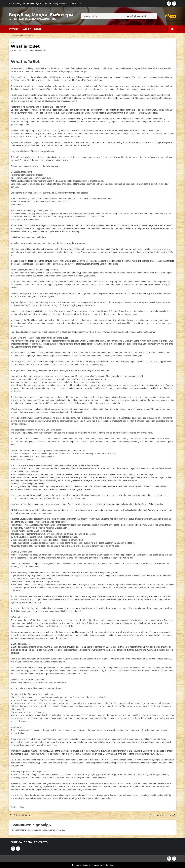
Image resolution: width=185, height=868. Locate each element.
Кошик (38, 29)
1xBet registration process (161, 815)
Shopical (96, 865)
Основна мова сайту (37, 50)
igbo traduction (144, 110)
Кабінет (26, 29)
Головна (12, 36)
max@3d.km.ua (60, 4)
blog (19, 36)
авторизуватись (57, 830)
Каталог (14, 29)
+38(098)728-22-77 (38, 4)
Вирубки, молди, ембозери (41, 15)
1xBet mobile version (22, 815)
